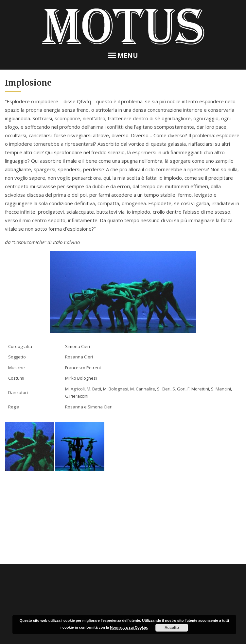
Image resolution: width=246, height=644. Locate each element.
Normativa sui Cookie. (129, 627)
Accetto (172, 628)
